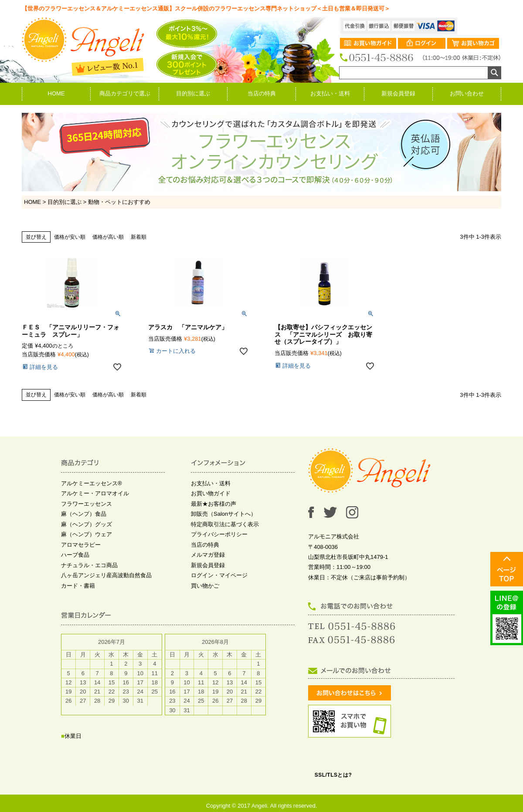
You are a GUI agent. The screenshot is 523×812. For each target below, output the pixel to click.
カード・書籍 (78, 586)
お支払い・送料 (330, 93)
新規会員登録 (398, 93)
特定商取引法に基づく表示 (225, 524)
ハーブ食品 (75, 555)
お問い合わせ (467, 93)
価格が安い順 (70, 237)
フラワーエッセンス (87, 504)
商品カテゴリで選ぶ (125, 93)
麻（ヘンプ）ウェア (87, 534)
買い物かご (205, 586)
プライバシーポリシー (219, 534)
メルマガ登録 (208, 555)
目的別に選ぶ (193, 93)
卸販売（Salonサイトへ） (224, 514)
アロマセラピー (81, 545)
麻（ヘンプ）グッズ (87, 524)
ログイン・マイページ (219, 575)
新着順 (139, 237)
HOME (56, 93)
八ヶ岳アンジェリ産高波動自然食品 (106, 575)
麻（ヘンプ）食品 (84, 514)
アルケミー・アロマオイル (95, 493)
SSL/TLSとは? (333, 775)
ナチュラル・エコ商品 (89, 565)
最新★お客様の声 (214, 504)
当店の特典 (262, 93)
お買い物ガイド (211, 493)
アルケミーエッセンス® (92, 483)
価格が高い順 (108, 237)
